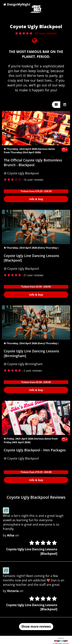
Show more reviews (36, 626)
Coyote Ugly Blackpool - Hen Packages (35, 450)
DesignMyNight (17, 4)
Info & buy (36, 199)
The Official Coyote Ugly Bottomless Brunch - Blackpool (33, 162)
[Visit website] (35, 41)
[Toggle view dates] (65, 150)
